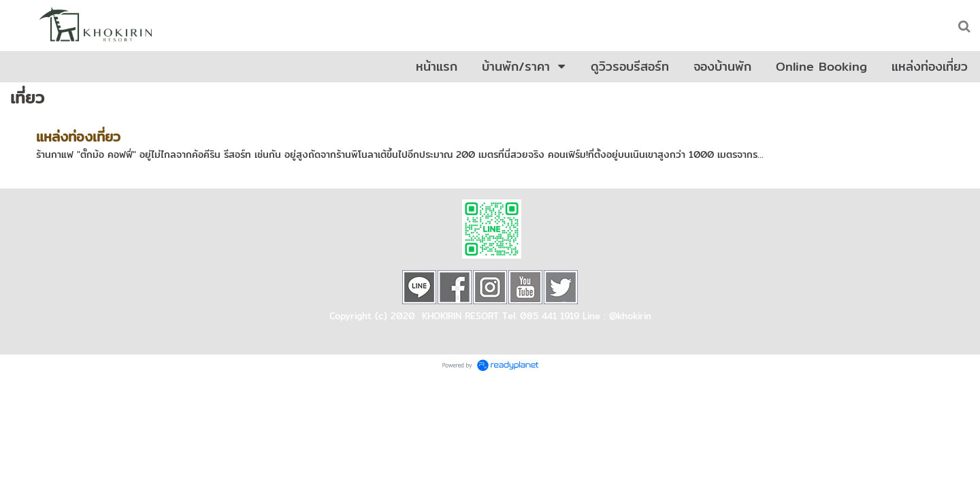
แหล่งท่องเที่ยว (78, 136)
